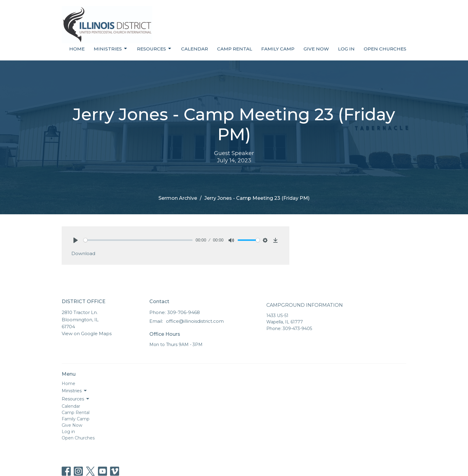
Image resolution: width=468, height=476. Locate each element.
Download (83, 253)
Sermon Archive (178, 198)
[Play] (76, 240)
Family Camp (278, 49)
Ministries (111, 49)
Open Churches (385, 49)
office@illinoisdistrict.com (195, 321)
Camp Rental (235, 49)
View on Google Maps (87, 334)
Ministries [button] (75, 391)
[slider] (138, 240)
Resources (154, 49)
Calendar (195, 49)
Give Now (316, 49)
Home (77, 49)
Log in (346, 49)
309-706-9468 (184, 312)
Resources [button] (76, 399)
